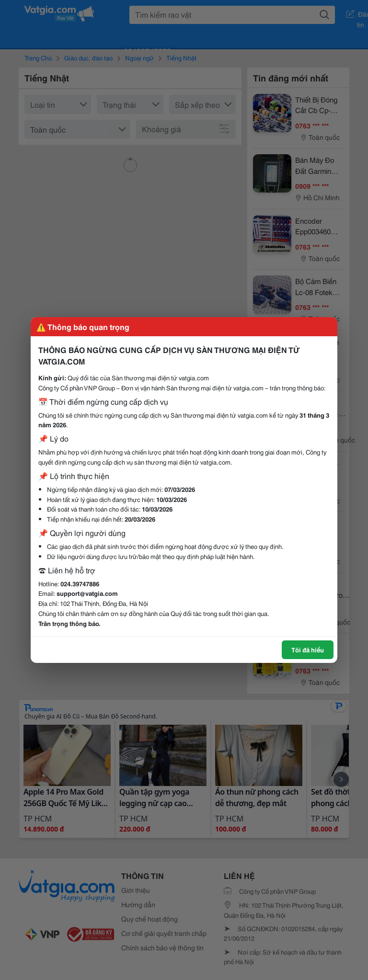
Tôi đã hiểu (308, 650)
